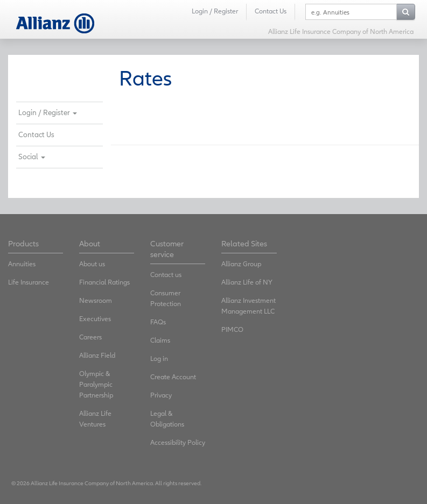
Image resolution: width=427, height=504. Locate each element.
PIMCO (232, 329)
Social (32, 157)
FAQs (158, 322)
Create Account (173, 377)
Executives (95, 319)
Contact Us (271, 11)
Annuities (22, 264)
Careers (90, 337)
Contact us (166, 275)
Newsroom (96, 300)
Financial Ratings (104, 282)
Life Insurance (29, 282)
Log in (159, 359)
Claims (160, 340)
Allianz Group (241, 264)
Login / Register (215, 11)
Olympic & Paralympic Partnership (96, 384)
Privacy (161, 395)
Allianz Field (97, 355)
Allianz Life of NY (247, 282)
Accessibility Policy (178, 442)
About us (92, 264)
